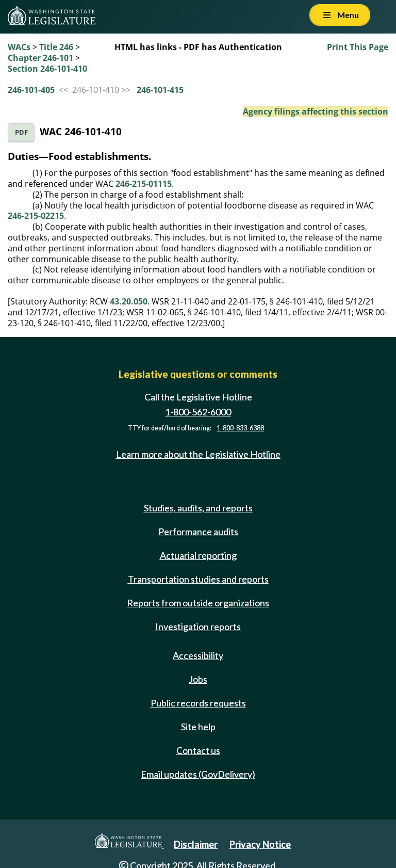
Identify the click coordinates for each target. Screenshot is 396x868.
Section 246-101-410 (47, 69)
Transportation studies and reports (198, 579)
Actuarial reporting (198, 555)
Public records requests (198, 703)
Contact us (198, 750)
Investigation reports (198, 626)
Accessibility (198, 655)
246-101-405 (31, 90)
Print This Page (358, 47)
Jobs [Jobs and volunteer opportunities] (198, 679)
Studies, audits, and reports (198, 508)
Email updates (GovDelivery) (198, 774)
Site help (198, 727)
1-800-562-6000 (198, 412)
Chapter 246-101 (40, 58)
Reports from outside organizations (198, 603)
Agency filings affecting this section (316, 111)
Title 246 (56, 47)
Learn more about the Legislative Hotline (198, 454)
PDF (21, 132)
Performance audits (198, 532)
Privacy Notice (260, 844)
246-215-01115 (144, 184)
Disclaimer (196, 844)
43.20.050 (129, 301)
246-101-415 (160, 90)
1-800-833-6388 (240, 428)
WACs (19, 47)
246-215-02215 (36, 216)
